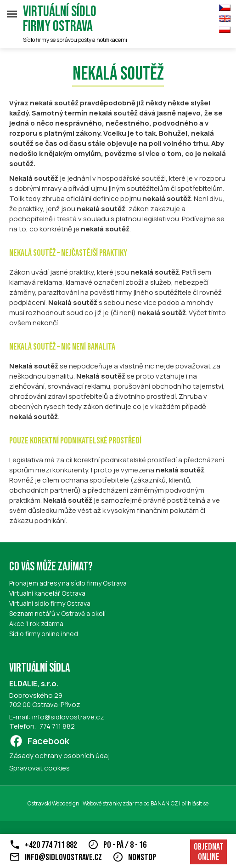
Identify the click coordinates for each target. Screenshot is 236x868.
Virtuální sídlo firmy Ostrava (60, 19)
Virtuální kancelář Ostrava (47, 593)
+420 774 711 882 (51, 845)
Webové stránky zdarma (113, 803)
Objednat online (209, 852)
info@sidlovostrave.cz (68, 717)
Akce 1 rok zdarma (36, 624)
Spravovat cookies (39, 768)
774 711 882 (57, 726)
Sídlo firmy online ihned (44, 634)
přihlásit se (195, 803)
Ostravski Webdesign (54, 803)
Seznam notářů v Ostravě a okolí (57, 613)
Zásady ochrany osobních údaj (59, 756)
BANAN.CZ (164, 803)
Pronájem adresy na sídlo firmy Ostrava (68, 583)
